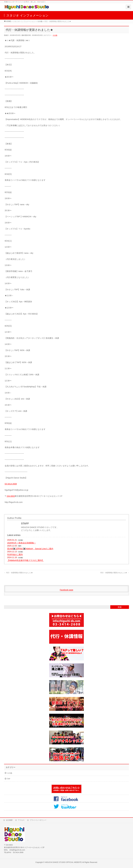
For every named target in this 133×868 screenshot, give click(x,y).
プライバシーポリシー (38, 820)
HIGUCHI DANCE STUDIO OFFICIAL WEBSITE (63, 862)
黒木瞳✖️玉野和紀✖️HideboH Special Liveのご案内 (30, 549)
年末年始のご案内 (15, 554)
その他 (55, 35)
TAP (20, 546)
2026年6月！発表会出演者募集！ (22, 543)
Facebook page (67, 590)
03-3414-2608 (11, 484)
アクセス (21, 820)
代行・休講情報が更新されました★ (18, 573)
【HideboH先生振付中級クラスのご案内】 (25, 560)
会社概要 (9, 820)
